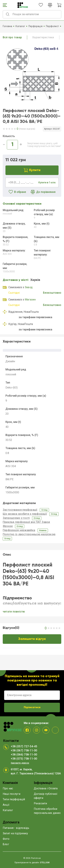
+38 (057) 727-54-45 (24, 746)
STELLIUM (45, 863)
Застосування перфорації (20, 510)
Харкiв (35, 280)
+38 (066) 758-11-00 (24, 755)
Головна (7, 26)
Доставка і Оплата (46, 788)
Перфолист (52, 26)
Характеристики (43, 37)
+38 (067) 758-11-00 (24, 750)
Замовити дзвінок (20, 763)
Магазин (30, 300)
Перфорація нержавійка (19, 530)
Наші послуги (12, 794)
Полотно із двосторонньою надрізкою (29, 534)
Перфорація (35, 26)
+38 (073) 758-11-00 (24, 759)
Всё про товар (12, 37)
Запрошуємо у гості (16, 518)
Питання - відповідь (16, 828)
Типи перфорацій (14, 799)
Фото (6, 839)
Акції (6, 805)
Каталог (20, 26)
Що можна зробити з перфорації (25, 514)
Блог (6, 844)
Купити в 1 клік (47, 182)
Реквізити (40, 803)
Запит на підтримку (15, 833)
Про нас (8, 788)
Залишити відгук (32, 639)
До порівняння (43, 192)
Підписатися (32, 707)
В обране (17, 192)
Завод (29, 287)
